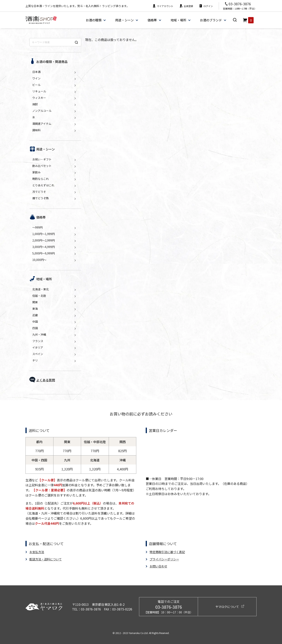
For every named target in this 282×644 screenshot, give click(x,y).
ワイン (36, 78)
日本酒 (36, 72)
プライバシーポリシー (165, 559)
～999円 (37, 227)
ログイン (206, 6)
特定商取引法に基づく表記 (168, 552)
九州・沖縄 (39, 334)
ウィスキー (39, 98)
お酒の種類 (93, 20)
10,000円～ (39, 260)
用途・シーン (124, 20)
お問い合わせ (159, 566)
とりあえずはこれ (43, 185)
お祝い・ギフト (42, 159)
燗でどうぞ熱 (41, 198)
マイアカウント (163, 6)
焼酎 (35, 104)
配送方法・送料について (47, 559)
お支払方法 (37, 552)
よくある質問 (46, 380)
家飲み (36, 172)
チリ (35, 360)
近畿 (35, 315)
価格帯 (152, 20)
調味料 (36, 130)
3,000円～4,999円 (43, 247)
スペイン (38, 354)
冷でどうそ (39, 192)
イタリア (38, 347)
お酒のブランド (211, 20)
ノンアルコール (42, 111)
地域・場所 (178, 20)
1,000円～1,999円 (43, 234)
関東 (35, 302)
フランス (38, 341)
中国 (35, 322)
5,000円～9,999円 (43, 253)
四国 (35, 328)
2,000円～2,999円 (43, 240)
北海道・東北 (41, 289)
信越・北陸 (39, 296)
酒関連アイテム (42, 124)
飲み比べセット (42, 166)
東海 (35, 309)
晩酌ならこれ (41, 179)
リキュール (39, 91)
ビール (36, 85)
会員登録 (186, 6)
